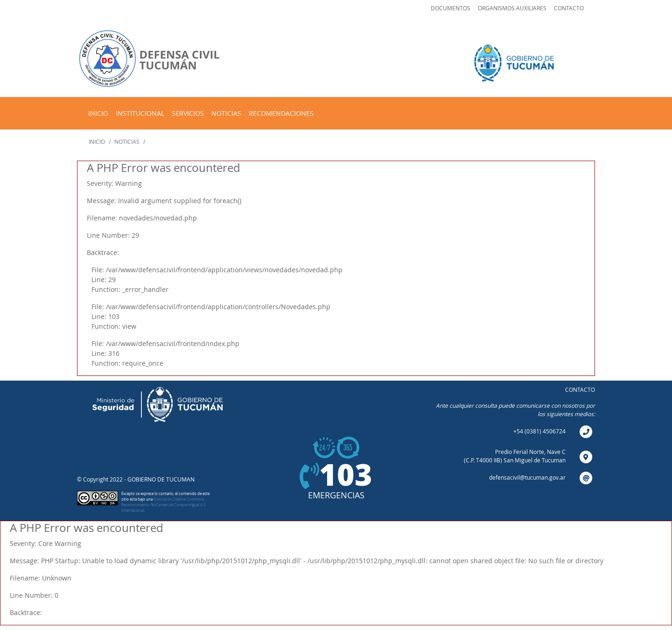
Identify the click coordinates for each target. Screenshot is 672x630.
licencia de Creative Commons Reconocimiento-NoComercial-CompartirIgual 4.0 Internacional (164, 505)
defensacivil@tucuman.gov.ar (527, 477)
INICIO (98, 113)
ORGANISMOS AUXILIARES (512, 8)
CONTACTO (569, 8)
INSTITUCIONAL (140, 113)
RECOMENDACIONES (281, 113)
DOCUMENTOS (451, 8)
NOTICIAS (226, 113)
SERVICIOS (188, 113)
